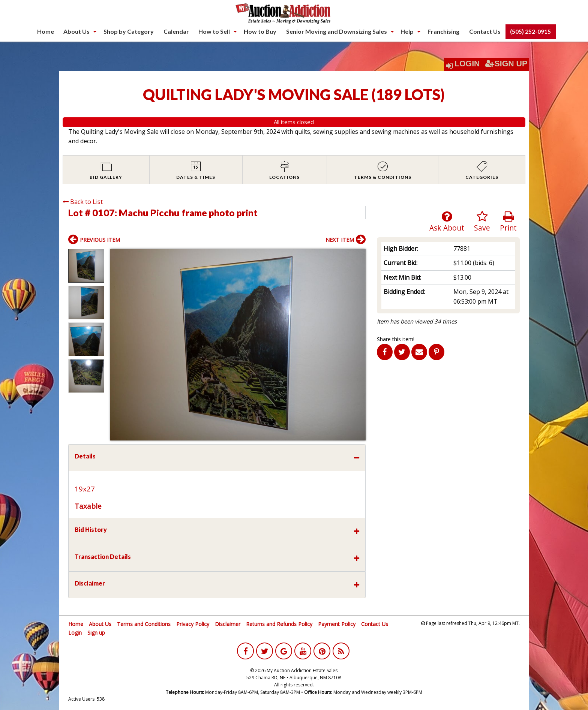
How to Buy (260, 31)
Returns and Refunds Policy (279, 624)
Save (482, 222)
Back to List (83, 202)
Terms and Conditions (144, 624)
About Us (76, 31)
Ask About (447, 222)
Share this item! (396, 339)
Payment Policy (337, 624)
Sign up (96, 633)
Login (467, 64)
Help (407, 31)
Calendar (176, 31)
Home (46, 31)
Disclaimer (228, 624)
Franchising (443, 31)
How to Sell (214, 31)
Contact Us (485, 31)
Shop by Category (129, 31)
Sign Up (506, 64)
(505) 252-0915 (530, 31)
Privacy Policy (193, 624)
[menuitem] (46, 31)
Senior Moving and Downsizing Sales (337, 31)
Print (508, 222)
